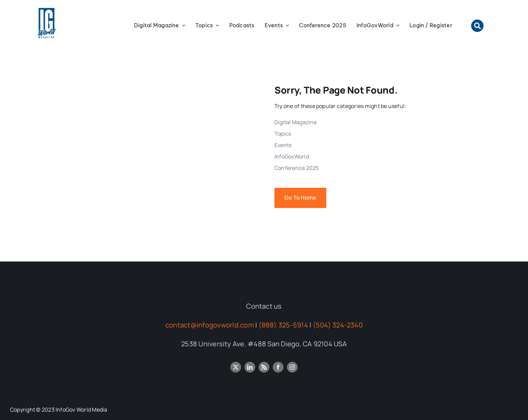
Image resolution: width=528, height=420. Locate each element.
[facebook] (278, 367)
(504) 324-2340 (338, 325)
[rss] (264, 367)
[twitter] (236, 367)
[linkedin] (250, 367)
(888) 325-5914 (283, 325)
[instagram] (292, 367)
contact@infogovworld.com (210, 325)
